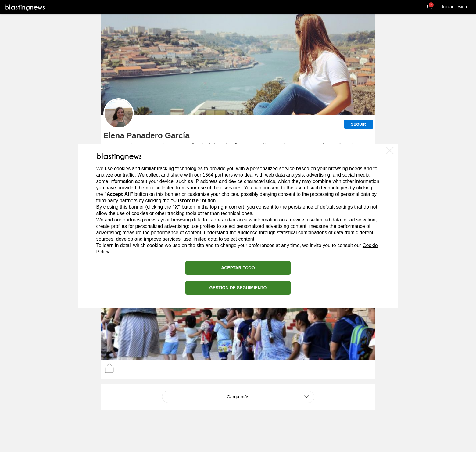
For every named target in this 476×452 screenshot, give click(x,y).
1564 (208, 175)
